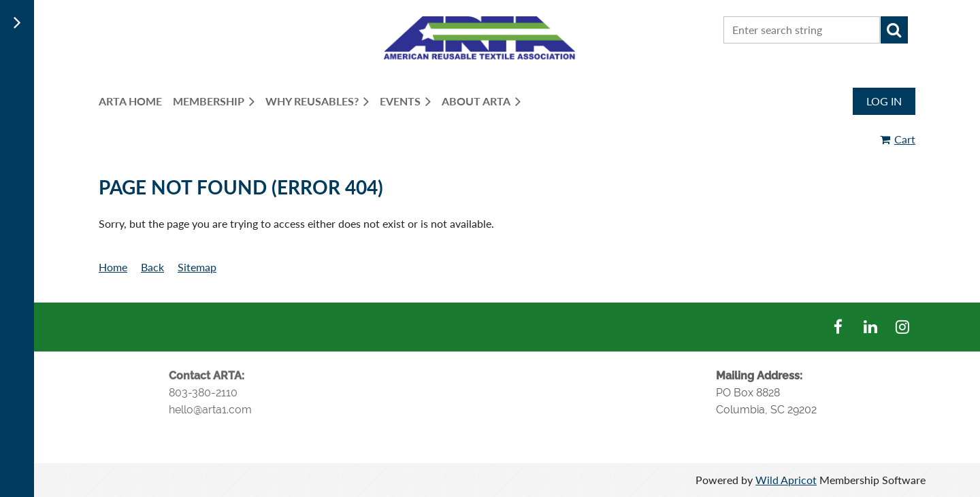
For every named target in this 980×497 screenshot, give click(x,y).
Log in (884, 101)
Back (152, 267)
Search (894, 30)
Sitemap (197, 267)
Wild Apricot (786, 480)
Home (113, 267)
